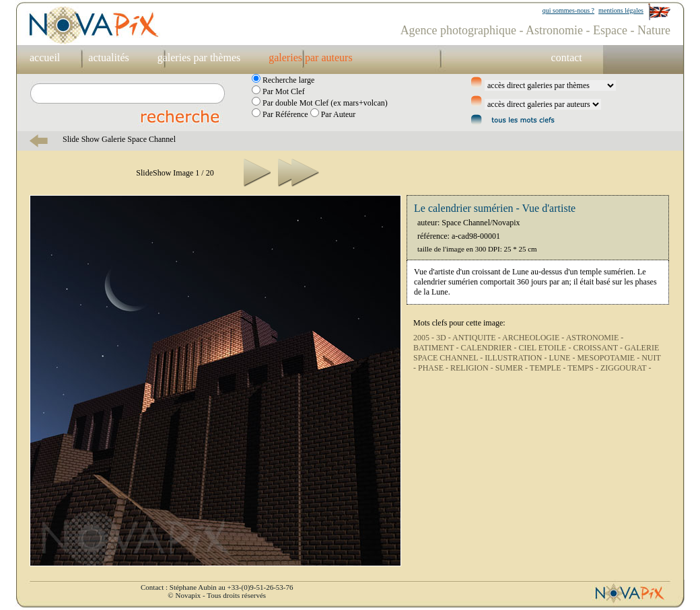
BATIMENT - (437, 348)
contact (567, 58)
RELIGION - (473, 368)
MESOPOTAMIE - (609, 358)
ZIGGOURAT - (626, 368)
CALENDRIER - (489, 348)
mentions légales (621, 10)
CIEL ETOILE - (546, 348)
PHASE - (434, 368)
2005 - (425, 338)
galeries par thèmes (199, 58)
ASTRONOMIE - (595, 338)
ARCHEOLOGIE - (534, 338)
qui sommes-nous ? (568, 10)
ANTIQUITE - (477, 338)
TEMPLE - (549, 368)
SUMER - (513, 368)
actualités (108, 58)
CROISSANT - (598, 348)
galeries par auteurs (310, 58)
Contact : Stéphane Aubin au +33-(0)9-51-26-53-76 (217, 587)
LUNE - (563, 358)
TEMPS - (584, 368)
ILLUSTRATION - (517, 358)
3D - (444, 338)
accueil (45, 58)
